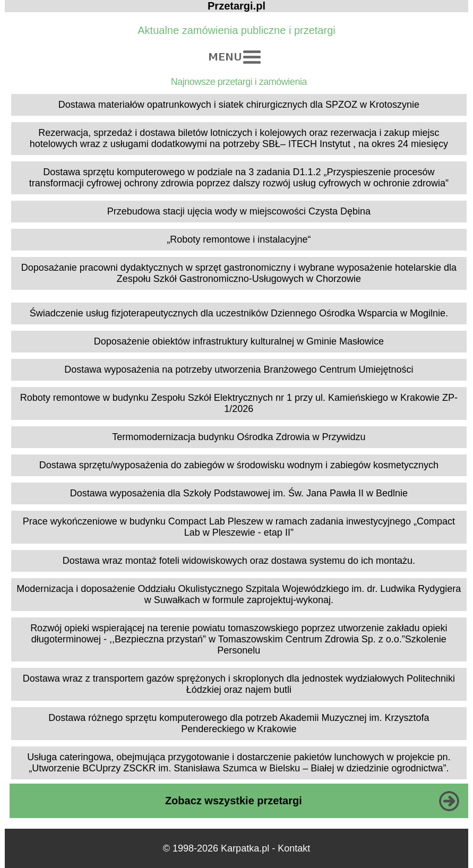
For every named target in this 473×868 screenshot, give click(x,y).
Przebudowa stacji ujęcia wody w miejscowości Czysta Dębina (239, 211)
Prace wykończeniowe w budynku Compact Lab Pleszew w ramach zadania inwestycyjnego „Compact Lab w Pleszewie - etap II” (239, 527)
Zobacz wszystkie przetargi (234, 801)
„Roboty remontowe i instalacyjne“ (239, 239)
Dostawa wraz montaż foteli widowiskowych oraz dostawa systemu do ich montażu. (239, 561)
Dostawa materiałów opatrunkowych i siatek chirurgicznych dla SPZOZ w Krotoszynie (239, 105)
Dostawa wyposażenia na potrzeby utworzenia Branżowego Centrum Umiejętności (239, 369)
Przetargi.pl (236, 6)
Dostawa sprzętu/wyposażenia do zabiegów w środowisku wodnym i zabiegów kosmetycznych (239, 465)
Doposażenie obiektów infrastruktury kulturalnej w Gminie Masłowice (239, 341)
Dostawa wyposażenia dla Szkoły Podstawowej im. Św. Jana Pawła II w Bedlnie (239, 493)
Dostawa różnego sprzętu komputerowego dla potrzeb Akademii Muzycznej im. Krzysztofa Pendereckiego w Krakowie (239, 723)
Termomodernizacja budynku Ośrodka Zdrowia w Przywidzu (239, 437)
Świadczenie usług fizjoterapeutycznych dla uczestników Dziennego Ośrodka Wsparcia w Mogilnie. (239, 313)
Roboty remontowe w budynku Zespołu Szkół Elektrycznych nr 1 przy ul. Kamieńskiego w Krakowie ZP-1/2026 (239, 403)
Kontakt (294, 848)
